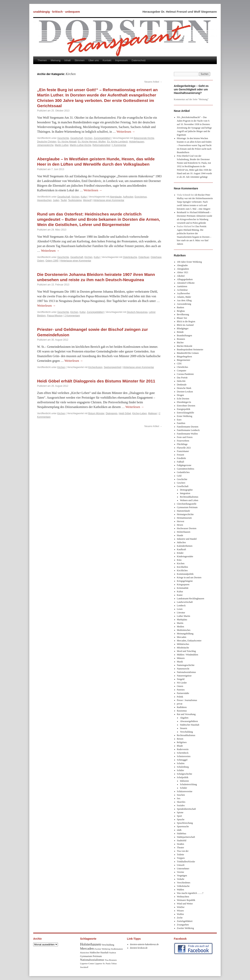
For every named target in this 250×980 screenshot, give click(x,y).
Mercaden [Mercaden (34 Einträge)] (87, 948)
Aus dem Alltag (184, 300)
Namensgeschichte (186, 665)
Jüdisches (181, 542)
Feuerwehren (183, 441)
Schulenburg (183, 767)
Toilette (180, 855)
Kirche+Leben (139, 413)
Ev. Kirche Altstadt (67, 142)
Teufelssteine (75, 200)
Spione (180, 812)
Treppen (181, 858)
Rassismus (182, 711)
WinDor (181, 907)
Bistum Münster (96, 413)
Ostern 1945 (52, 261)
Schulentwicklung (188, 784)
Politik (180, 697)
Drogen (180, 395)
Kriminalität (183, 588)
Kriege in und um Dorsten (189, 577)
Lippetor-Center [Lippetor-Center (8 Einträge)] (87, 963)
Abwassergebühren (189, 721)
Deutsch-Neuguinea (137, 312)
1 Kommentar (119, 145)
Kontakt (107, 60)
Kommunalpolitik (185, 574)
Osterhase (156, 257)
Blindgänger (183, 328)
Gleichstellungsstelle (187, 504)
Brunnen (181, 339)
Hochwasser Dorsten (187, 528)
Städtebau (182, 833)
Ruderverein (183, 749)
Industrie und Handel (187, 539)
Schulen (181, 763)
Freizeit (181, 455)
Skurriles (181, 802)
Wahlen (180, 890)
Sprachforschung (185, 823)
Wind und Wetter (185, 904)
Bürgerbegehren (184, 357)
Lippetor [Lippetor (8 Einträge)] (99, 963)
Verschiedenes (184, 883)
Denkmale (182, 385)
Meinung (56, 60)
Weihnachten (183, 897)
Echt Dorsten (183, 399)
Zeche (180, 918)
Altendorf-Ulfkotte (186, 283)
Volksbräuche (183, 886)
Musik (180, 662)
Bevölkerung (183, 314)
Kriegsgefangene (185, 581)
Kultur (84, 197)
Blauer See (182, 318)
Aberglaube (116, 197)
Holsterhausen (137, 142)
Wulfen (180, 914)
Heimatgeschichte (185, 514)
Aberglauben (183, 269)
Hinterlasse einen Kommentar (109, 200)
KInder (180, 553)
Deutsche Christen (47, 142)
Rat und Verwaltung (186, 714)
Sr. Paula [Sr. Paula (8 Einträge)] (107, 963)
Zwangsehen (183, 925)
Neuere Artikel (153, 82)
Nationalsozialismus (186, 672)
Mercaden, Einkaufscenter (189, 641)
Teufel (64, 200)
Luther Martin (184, 616)
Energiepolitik (184, 409)
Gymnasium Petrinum (187, 507)
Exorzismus (141, 197)
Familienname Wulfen (187, 434)
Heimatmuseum (184, 518)
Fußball (181, 462)
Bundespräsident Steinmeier (190, 350)
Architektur (182, 290)
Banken (181, 307)
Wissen (180, 911)
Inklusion (184, 781)
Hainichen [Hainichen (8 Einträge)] (85, 953)
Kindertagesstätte (185, 556)
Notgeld (181, 679)
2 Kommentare (72, 316)
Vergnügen (182, 876)
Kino (179, 560)
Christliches (183, 367)
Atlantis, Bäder (184, 297)
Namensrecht (183, 669)
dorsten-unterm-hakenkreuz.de (144, 944)
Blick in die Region (186, 321)
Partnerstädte (183, 693)
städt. (179, 830)
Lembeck (181, 606)
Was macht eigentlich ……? (190, 893)
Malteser (153, 413)
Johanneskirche (45, 145)
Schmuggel (182, 760)
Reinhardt (182, 212)
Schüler (181, 770)
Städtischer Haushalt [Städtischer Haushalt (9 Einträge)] (99, 953)
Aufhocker (128, 197)
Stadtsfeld (182, 841)
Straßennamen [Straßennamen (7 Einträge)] (117, 949)
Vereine (181, 872)
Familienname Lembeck (188, 430)
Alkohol (181, 276)
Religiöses (182, 742)
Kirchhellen (183, 567)
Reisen (180, 739)
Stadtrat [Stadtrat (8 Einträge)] (113, 953)
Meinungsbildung (185, 634)
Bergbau (181, 311)
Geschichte (63, 138)
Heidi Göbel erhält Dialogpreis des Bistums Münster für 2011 (96, 381)
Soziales (181, 805)
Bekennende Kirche (144, 138)
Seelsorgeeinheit (112, 367)
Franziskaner (183, 451)
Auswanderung (184, 304)
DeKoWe (181, 381)
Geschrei (181, 483)
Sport (179, 816)
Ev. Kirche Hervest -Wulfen (92, 142)
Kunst (180, 595)
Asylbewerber (183, 293)
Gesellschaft (77, 138)
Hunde (180, 535)
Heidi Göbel (125, 413)
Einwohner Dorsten (186, 406)
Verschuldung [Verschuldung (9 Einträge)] (108, 945)
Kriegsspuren (183, 584)
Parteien (181, 690)
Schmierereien (184, 756)
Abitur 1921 (183, 272)
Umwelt (181, 865)
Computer (182, 371)
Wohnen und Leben (189, 500)
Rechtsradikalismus (189, 497)
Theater (181, 848)
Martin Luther (62, 145)
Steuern (183, 728)
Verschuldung (186, 732)
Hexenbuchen (44, 200)
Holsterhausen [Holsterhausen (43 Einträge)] (91, 944)
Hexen (180, 525)
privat (180, 704)
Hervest (181, 521)
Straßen (181, 844)
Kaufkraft (182, 549)
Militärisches (183, 644)
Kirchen (89, 138)
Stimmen (79, 60)
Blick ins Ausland (185, 325)
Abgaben (184, 718)
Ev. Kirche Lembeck (117, 142)
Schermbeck (183, 753)
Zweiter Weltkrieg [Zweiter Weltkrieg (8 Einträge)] (102, 949)
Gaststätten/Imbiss (186, 469)
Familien (181, 423)
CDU (179, 364)
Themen (42, 60)
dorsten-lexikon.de (139, 948)
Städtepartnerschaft (186, 837)
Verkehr (181, 879)
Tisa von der (183, 851)
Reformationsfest (101, 145)
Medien (181, 627)
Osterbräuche (130, 257)
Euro (179, 420)
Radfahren (182, 707)
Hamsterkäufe (183, 511)
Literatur (181, 613)
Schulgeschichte (185, 774)
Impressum (121, 60)
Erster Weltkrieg (185, 416)
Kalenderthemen (185, 546)
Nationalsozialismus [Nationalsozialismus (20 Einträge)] (92, 960)
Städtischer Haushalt (190, 725)
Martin (180, 623)
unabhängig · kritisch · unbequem (57, 12)
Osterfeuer (144, 257)
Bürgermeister (184, 360)
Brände (180, 332)
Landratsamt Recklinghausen (191, 599)
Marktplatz (182, 620)
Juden (56, 200)
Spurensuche (183, 826)
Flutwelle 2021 (184, 448)
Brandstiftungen (184, 335)
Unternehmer (183, 869)
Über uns (94, 60)
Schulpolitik (183, 777)
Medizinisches (184, 630)
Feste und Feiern (185, 437)
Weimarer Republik (186, 900)
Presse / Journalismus (187, 700)
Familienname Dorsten (188, 427)
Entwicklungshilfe (186, 413)
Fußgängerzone (184, 465)
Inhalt (68, 60)
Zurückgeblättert (102, 138)
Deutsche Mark (184, 388)
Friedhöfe (182, 458)
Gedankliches (183, 472)
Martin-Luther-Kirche (80, 145)
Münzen (181, 658)
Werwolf (87, 200)
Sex (179, 798)
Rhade (180, 746)
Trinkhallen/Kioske (186, 862)
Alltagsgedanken (185, 279)
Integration (185, 493)
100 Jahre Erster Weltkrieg (189, 262)
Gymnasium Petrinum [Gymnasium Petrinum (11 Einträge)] (91, 956)
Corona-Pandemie (185, 374)
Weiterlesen (126, 132)
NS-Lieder (182, 683)
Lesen (180, 609)
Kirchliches (182, 570)
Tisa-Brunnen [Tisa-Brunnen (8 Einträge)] (111, 960)
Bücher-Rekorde (185, 346)
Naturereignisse (184, 676)
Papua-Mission (55, 316)
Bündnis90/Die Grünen (188, 353)
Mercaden (182, 637)
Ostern (41, 261)
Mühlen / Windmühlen (188, 655)
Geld (179, 476)
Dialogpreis (112, 413)
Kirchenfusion (95, 367)
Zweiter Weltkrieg (185, 928)
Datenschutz (139, 60)
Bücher (180, 343)
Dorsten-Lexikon (185, 392)
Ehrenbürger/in (184, 402)
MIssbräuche (183, 648)
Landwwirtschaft (185, 602)
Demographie (186, 490)
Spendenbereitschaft (186, 809)
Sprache (181, 819)
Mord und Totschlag (186, 651)
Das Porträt (182, 378)
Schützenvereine (185, 791)
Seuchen (181, 795)
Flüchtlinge (182, 444)
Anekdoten (182, 286)
